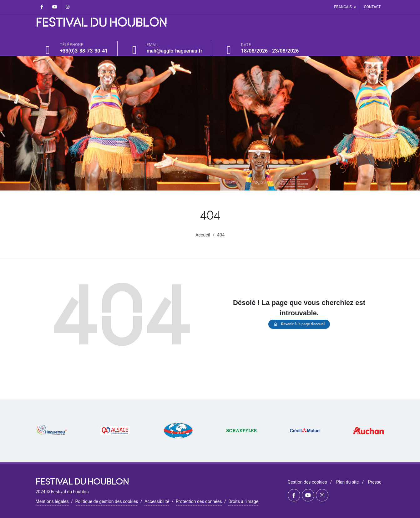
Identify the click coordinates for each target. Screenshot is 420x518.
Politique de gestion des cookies (106, 501)
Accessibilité (157, 501)
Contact (372, 7)
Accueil (203, 235)
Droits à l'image (243, 501)
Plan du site (348, 482)
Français (345, 7)
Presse (375, 482)
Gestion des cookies (307, 482)
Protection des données (199, 501)
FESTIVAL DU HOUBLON (101, 23)
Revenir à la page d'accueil (299, 324)
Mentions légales (52, 501)
